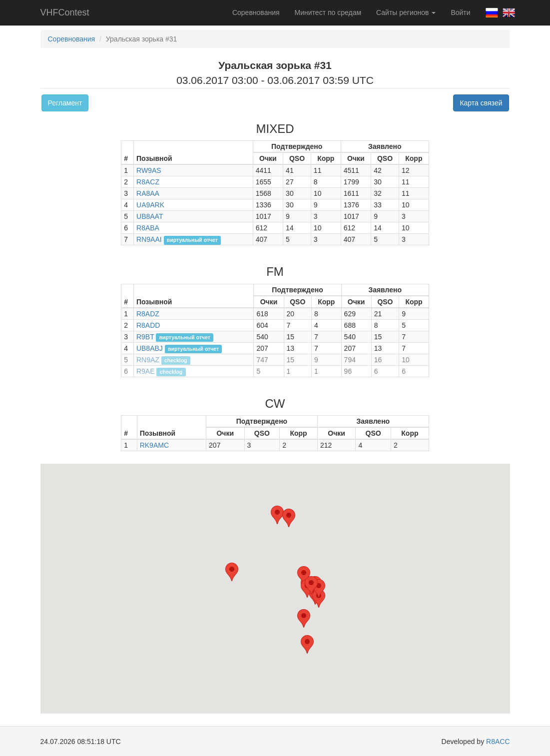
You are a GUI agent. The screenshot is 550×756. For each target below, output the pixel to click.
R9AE (146, 371)
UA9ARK (150, 205)
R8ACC (498, 742)
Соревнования (256, 12)
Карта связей (481, 103)
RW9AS (149, 170)
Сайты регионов (406, 12)
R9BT (145, 337)
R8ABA (148, 228)
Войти (460, 12)
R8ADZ (148, 314)
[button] (304, 618)
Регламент (65, 103)
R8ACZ (148, 182)
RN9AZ (148, 360)
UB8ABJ (150, 348)
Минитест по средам (328, 12)
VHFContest (65, 12)
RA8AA (148, 193)
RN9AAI (149, 239)
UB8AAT (150, 216)
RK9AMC (154, 445)
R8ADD (148, 325)
